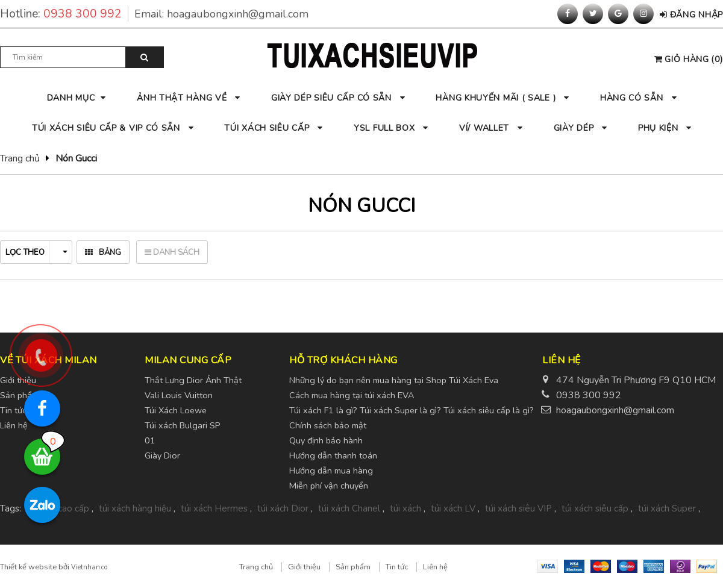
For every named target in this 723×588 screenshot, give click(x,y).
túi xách (405, 508)
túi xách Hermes (214, 508)
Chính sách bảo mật (328, 425)
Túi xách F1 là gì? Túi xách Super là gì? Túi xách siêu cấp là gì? (412, 410)
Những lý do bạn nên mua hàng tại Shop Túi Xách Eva (394, 380)
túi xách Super (667, 508)
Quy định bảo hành (326, 440)
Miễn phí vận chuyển (329, 486)
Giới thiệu (304, 567)
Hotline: (64, 14)
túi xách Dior (283, 508)
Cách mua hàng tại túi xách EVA (352, 395)
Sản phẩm (353, 567)
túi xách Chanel (349, 508)
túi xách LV (453, 508)
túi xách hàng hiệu (135, 508)
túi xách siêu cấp (595, 508)
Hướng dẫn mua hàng (331, 471)
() (689, 59)
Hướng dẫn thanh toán (333, 455)
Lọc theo (36, 252)
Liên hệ (435, 567)
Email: (221, 14)
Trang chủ (20, 158)
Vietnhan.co (89, 567)
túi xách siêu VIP (518, 508)
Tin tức (397, 567)
